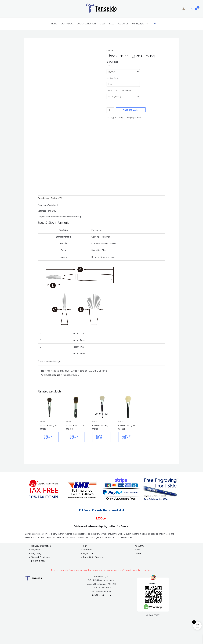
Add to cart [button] (49, 437)
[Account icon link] (184, 9)
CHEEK (110, 50)
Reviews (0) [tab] (56, 197)
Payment (36, 552)
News (138, 552)
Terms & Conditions (40, 559)
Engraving (36, 555)
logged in (58, 374)
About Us (139, 548)
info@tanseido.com (102, 597)
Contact (139, 555)
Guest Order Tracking (93, 559)
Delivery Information (41, 548)
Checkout (88, 552)
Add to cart (131, 110)
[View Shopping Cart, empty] (194, 9)
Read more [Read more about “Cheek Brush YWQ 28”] (100, 439)
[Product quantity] (110, 110)
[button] (146, 24)
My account (89, 555)
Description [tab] (43, 197)
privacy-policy (38, 563)
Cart (85, 548)
